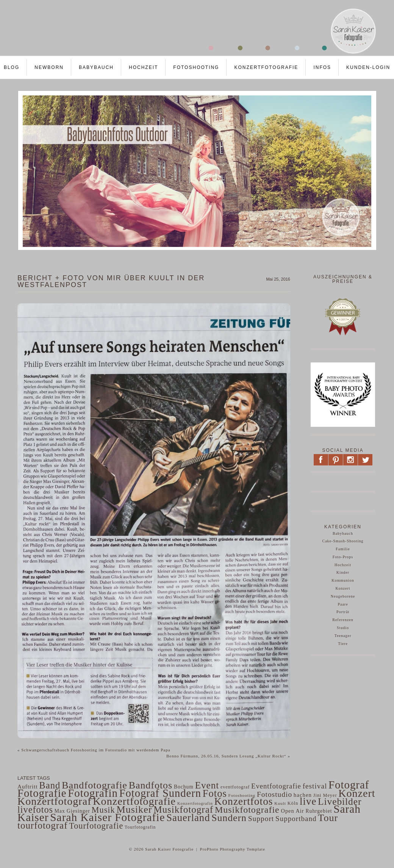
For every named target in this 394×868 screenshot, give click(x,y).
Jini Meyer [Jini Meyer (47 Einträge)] (325, 795)
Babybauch (96, 67)
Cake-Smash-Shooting (343, 541)
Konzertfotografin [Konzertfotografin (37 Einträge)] (195, 803)
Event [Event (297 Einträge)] (207, 785)
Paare (343, 604)
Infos (322, 67)
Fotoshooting (196, 67)
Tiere (343, 644)
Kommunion (343, 580)
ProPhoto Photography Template (233, 849)
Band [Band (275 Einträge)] (50, 785)
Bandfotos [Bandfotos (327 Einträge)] (151, 785)
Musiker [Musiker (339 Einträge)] (134, 809)
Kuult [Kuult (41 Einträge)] (280, 803)
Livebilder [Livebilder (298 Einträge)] (340, 801)
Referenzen (343, 620)
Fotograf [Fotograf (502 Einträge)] (349, 785)
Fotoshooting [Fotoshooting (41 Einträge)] (242, 795)
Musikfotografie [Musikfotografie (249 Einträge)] (247, 810)
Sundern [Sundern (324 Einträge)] (229, 818)
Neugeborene (343, 596)
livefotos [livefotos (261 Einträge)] (35, 809)
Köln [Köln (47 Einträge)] (293, 803)
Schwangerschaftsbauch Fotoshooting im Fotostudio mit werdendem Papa (94, 750)
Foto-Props (343, 557)
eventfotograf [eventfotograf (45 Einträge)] (235, 787)
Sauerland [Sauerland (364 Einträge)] (188, 818)
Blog (12, 67)
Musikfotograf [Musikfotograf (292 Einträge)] (183, 809)
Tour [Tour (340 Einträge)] (328, 818)
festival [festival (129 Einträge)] (315, 786)
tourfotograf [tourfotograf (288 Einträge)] (43, 825)
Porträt (343, 612)
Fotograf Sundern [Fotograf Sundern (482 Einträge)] (160, 793)
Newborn (49, 67)
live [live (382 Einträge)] (308, 801)
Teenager (343, 636)
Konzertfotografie (266, 67)
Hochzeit (143, 67)
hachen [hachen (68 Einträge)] (303, 795)
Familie (343, 549)
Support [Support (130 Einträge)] (261, 819)
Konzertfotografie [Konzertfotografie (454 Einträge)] (134, 801)
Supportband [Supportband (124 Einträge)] (296, 819)
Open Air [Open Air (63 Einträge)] (292, 811)
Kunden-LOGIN (368, 67)
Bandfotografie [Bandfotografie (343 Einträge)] (95, 785)
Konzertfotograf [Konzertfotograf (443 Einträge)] (54, 801)
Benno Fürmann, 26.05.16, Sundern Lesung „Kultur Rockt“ (228, 756)
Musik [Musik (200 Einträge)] (103, 810)
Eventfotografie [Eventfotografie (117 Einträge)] (276, 786)
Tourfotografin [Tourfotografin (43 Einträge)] (140, 827)
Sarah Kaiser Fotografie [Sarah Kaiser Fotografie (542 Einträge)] (107, 817)
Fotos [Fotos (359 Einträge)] (215, 793)
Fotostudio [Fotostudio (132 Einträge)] (274, 794)
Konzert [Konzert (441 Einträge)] (357, 793)
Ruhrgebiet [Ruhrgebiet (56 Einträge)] (319, 811)
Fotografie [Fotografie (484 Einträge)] (42, 793)
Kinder (343, 572)
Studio (343, 628)
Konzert (343, 588)
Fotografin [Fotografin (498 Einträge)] (93, 793)
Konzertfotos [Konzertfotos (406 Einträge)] (244, 801)
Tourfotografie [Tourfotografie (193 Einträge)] (96, 826)
